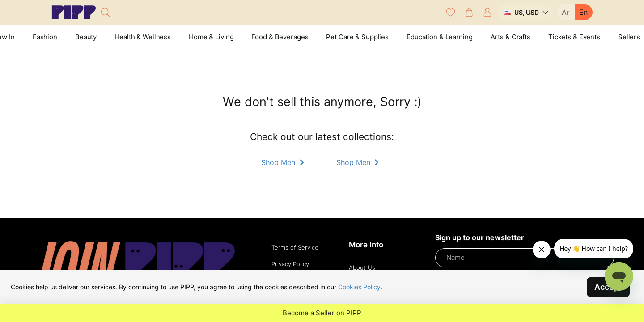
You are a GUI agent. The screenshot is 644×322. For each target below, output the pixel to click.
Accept (608, 287)
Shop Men (284, 162)
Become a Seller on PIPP (322, 313)
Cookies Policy (359, 287)
